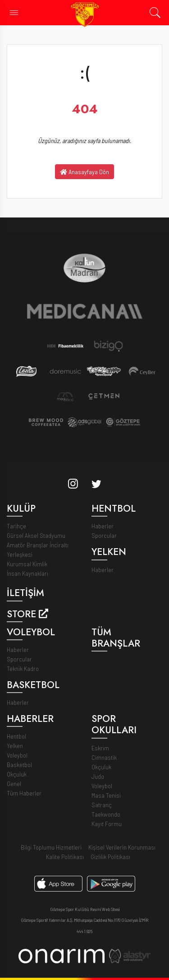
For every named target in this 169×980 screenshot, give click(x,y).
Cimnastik (104, 757)
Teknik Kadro (23, 668)
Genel (14, 784)
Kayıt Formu (107, 824)
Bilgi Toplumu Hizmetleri (51, 847)
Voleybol (17, 755)
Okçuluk (17, 774)
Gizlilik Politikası (110, 857)
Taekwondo (106, 814)
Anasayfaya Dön (84, 172)
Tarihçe (16, 526)
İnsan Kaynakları (27, 573)
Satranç (102, 805)
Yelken (15, 746)
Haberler (103, 526)
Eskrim (100, 748)
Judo (98, 776)
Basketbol (19, 765)
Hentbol (16, 736)
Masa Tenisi (106, 795)
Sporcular (104, 535)
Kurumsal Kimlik (27, 564)
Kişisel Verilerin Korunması (122, 847)
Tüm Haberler (24, 793)
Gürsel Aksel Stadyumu (36, 535)
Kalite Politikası (65, 857)
